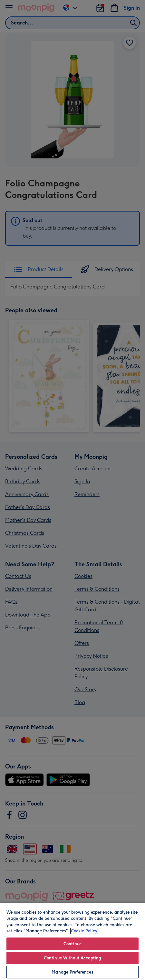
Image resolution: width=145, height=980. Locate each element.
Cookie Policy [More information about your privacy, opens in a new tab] (84, 931)
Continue (72, 944)
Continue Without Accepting (72, 958)
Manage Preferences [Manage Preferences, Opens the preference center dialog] (72, 972)
